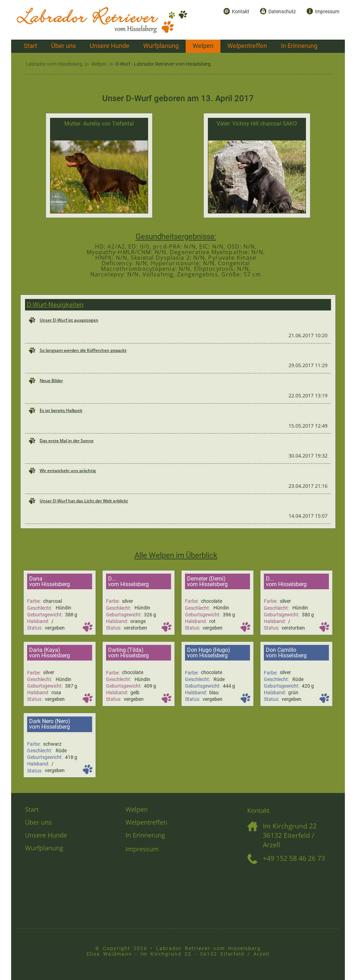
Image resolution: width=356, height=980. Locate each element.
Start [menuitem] (30, 46)
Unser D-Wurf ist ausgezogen (69, 320)
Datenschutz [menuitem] (282, 12)
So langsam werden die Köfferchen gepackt (83, 350)
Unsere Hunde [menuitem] (110, 46)
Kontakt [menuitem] (241, 12)
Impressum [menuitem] (327, 12)
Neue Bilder (51, 380)
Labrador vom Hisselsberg (54, 64)
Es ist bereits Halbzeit (61, 410)
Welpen (99, 64)
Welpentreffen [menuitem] (247, 46)
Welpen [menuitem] (203, 46)
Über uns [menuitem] (63, 46)
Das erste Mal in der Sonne (67, 441)
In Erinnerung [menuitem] (299, 46)
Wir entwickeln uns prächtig (68, 471)
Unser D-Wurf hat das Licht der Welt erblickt (84, 501)
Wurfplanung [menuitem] (161, 46)
